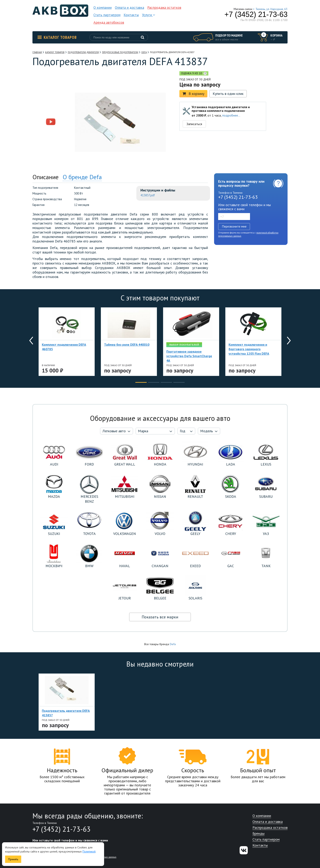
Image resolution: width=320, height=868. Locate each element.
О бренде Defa (82, 177)
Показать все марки (160, 617)
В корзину (193, 94)
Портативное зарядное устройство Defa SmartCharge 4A (189, 356)
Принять (13, 859)
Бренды (258, 834)
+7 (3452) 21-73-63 (256, 14)
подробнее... (231, 115)
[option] (51, 96)
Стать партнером (107, 15)
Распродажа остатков (164, 8)
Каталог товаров (57, 37)
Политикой (89, 851)
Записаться (194, 124)
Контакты (131, 15)
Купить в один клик (228, 94)
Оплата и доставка (129, 8)
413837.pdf (148, 195)
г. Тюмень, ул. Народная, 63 (270, 9)
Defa (173, 644)
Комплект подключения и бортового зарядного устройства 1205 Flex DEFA (249, 349)
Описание (46, 177)
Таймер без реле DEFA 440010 (127, 345)
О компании (103, 8)
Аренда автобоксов (109, 22)
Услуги (149, 15)
